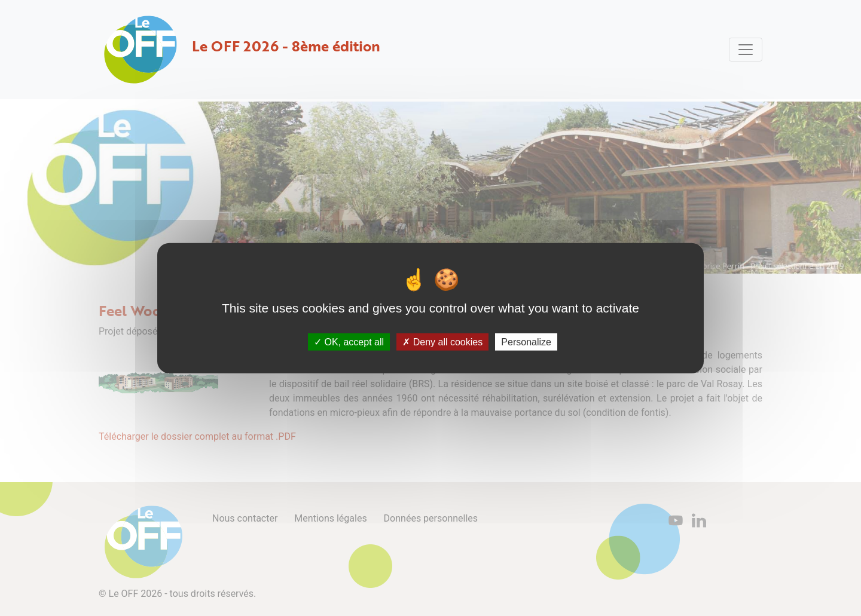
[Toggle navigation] (746, 50)
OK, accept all (349, 342)
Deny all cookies (442, 342)
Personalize (526, 342)
